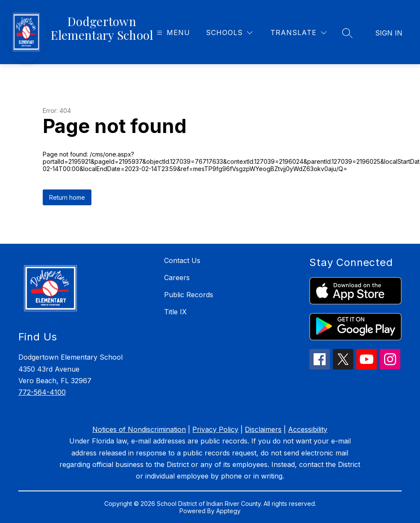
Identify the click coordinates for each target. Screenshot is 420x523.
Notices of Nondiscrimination (139, 429)
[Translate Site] (298, 33)
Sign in (389, 33)
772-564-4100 (42, 392)
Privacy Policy (215, 429)
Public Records (189, 295)
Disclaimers (263, 429)
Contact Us (182, 260)
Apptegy (228, 511)
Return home (67, 197)
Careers (177, 278)
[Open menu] (172, 33)
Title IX (175, 312)
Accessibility (308, 429)
